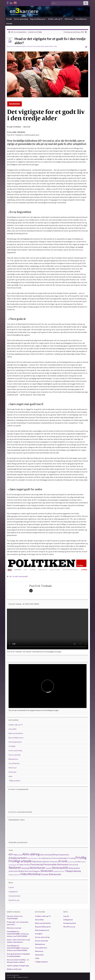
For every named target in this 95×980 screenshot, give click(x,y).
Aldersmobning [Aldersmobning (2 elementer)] (45, 855)
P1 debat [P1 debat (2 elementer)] (20, 865)
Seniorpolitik (23, 576)
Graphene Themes (23, 977)
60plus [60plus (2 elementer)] (16, 855)
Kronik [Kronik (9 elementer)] (63, 861)
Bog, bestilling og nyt (38, 19)
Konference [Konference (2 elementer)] (54, 862)
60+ (11, 576)
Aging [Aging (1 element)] (20, 855)
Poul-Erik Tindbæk (14, 46)
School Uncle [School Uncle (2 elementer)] (73, 865)
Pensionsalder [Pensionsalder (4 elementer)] (50, 864)
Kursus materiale (15, 755)
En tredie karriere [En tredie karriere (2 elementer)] (45, 858)
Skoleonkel (12, 772)
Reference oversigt (14, 928)
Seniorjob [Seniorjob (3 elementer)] (25, 868)
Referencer (69, 19)
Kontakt (9, 24)
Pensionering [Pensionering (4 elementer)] (37, 864)
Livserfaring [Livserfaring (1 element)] (71, 862)
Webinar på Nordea (14, 969)
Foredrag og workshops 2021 (74, 32)
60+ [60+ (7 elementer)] (11, 854)
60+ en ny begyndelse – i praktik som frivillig (26, 32)
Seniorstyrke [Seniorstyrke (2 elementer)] (13, 871)
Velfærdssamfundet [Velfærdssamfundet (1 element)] (14, 875)
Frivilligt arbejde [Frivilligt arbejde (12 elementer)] (20, 861)
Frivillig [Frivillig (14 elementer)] (81, 858)
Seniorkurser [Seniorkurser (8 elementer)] (38, 868)
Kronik (15, 576)
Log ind (11, 887)
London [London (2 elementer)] (78, 862)
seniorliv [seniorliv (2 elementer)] (49, 868)
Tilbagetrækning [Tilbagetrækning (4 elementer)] (73, 871)
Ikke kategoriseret (15, 742)
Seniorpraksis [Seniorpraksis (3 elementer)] (74, 868)
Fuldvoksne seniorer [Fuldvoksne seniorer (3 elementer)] (40, 861)
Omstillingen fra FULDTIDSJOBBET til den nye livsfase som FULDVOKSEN (18, 934)
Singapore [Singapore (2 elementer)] (37, 871)
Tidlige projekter (14, 781)
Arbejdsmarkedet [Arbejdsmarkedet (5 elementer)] (18, 858)
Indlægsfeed (13, 892)
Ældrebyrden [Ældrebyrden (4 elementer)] (55, 874)
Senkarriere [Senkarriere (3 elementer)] (23, 871)
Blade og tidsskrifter (47, 46)
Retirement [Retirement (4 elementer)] (63, 864)
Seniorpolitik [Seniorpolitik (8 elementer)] (60, 868)
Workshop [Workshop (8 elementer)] (34, 874)
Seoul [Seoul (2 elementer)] (31, 871)
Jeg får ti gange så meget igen (18, 966)
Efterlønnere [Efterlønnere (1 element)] (35, 858)
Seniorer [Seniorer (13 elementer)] (15, 868)
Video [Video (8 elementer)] (24, 874)
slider (55, 46)
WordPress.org (14, 900)
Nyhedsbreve (13, 759)
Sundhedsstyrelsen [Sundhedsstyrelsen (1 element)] (59, 871)
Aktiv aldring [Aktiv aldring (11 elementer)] (31, 854)
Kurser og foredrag (21, 19)
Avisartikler (37, 46)
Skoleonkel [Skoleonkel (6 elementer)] (47, 871)
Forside (9, 19)
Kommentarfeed (14, 896)
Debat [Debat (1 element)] (29, 858)
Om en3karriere (81, 19)
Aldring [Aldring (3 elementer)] (54, 855)
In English (12, 746)
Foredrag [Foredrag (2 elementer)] (72, 858)
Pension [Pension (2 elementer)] (27, 865)
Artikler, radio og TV (55, 19)
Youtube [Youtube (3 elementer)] (45, 874)
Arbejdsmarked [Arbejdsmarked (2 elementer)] (63, 855)
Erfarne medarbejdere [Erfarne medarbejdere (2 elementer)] (60, 858)
